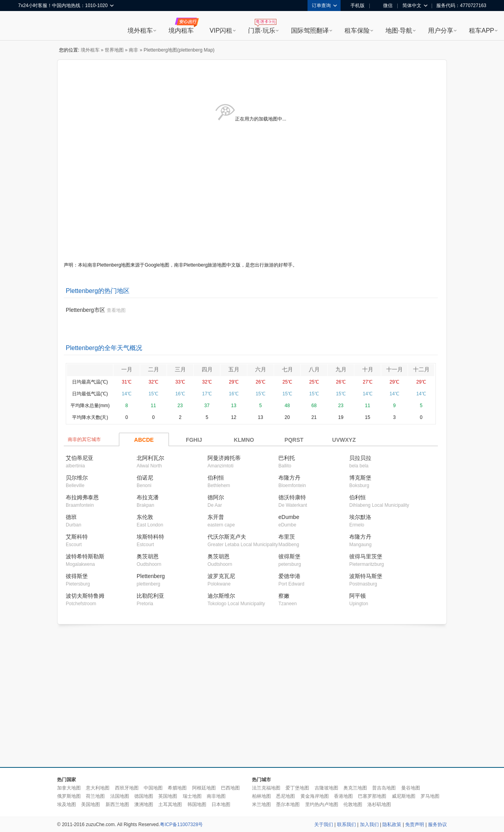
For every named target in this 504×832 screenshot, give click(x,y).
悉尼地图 (285, 796)
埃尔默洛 (360, 517)
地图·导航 (399, 31)
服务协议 (437, 825)
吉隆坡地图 (326, 788)
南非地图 (216, 796)
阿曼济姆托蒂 (224, 458)
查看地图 (116, 310)
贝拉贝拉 (360, 458)
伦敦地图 (353, 804)
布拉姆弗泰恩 (82, 497)
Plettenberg (151, 576)
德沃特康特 (292, 497)
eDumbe (289, 517)
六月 (261, 369)
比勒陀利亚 (150, 596)
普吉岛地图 (384, 788)
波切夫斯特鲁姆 (85, 596)
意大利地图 (98, 788)
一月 (127, 369)
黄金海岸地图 (315, 796)
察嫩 (284, 596)
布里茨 (287, 537)
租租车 (28, 26)
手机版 (355, 6)
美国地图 (91, 804)
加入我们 (369, 825)
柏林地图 (261, 796)
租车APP (482, 31)
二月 (154, 369)
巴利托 (287, 458)
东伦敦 (145, 517)
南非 (133, 50)
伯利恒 (216, 478)
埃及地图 (67, 804)
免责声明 (415, 825)
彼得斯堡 (289, 556)
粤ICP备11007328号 (181, 825)
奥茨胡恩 (148, 556)
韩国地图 (197, 804)
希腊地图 (177, 788)
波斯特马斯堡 (366, 576)
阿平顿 (358, 596)
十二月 (421, 369)
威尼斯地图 (404, 796)
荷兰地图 (95, 796)
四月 (207, 369)
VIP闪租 (221, 31)
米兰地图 (261, 804)
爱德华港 (289, 576)
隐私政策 (392, 825)
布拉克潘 (148, 497)
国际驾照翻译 (310, 31)
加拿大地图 (69, 788)
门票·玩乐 (261, 31)
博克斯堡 (360, 478)
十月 (368, 369)
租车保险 (357, 31)
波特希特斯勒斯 (85, 556)
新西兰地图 (117, 804)
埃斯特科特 (150, 537)
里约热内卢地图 (322, 804)
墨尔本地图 (288, 804)
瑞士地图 (192, 796)
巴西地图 (230, 788)
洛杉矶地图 (379, 804)
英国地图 (168, 796)
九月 (341, 369)
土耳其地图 (170, 804)
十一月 (395, 369)
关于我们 (324, 825)
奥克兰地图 (355, 788)
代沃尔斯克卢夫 (227, 537)
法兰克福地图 (266, 788)
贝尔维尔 (77, 478)
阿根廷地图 (204, 788)
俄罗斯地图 (69, 796)
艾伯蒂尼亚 (80, 458)
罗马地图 (430, 796)
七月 (287, 369)
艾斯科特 (77, 537)
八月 (314, 369)
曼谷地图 (411, 788)
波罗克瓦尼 (221, 576)
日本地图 (221, 804)
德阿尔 (216, 497)
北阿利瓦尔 (150, 458)
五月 (234, 369)
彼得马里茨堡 (366, 556)
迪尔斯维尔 (221, 596)
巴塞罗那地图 (372, 796)
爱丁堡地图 (297, 788)
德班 (71, 517)
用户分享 (441, 31)
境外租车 (140, 31)
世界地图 (114, 50)
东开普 (216, 517)
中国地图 (153, 788)
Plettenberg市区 (85, 310)
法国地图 (120, 796)
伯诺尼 (145, 478)
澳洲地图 (144, 804)
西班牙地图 (127, 788)
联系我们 (346, 825)
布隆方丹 (289, 478)
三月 (180, 369)
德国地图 (144, 796)
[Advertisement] (186, 696)
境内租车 (181, 31)
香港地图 (343, 796)
